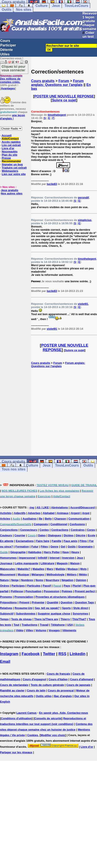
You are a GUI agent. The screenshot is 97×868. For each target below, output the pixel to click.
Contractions (60, 530)
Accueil (6, 135)
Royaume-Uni (24, 608)
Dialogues (55, 535)
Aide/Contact (10, 139)
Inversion (68, 558)
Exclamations (25, 541)
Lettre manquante (26, 563)
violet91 (83, 304)
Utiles (5, 54)
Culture (42, 6)
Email (5, 662)
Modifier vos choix (53, 735)
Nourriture (52, 580)
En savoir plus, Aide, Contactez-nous (63, 713)
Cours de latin (36, 690)
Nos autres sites (12, 193)
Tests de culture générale (47, 685)
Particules (34, 586)
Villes (30, 630)
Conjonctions (9, 530)
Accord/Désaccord (83, 507)
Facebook (31, 654)
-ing (31, 507)
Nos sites (24, 10)
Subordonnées (26, 614)
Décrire (81, 535)
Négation (67, 580)
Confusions (77, 524)
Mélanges (38, 574)
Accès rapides (11, 142)
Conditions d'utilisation (16, 718)
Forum (64, 81)
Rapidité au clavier (12, 690)
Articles (5, 519)
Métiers (72, 574)
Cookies (33, 735)
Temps (4, 619)
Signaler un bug (12, 164)
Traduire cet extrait (14, 168)
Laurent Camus (26, 713)
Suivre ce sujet (64, 100)
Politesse (17, 591)
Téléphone (58, 625)
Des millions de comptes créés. (11, 79)
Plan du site (10, 155)
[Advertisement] (64, 412)
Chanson (60, 519)
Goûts (72, 547)
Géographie (18, 552)
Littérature (47, 563)
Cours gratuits (43, 81)
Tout (16, 625)
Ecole (92, 535)
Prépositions (8, 602)
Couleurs (6, 535)
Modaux (73, 569)
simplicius (85, 220)
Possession (52, 591)
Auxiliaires (30, 519)
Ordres (5, 586)
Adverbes (34, 513)
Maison (75, 563)
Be (41, 519)
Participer (8, 45)
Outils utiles (44, 696)
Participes (18, 586)
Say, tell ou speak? (47, 608)
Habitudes (35, 552)
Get (63, 547)
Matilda (60, 569)
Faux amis (70, 541)
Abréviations (60, 507)
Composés (41, 524)
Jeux (56, 6)
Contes (44, 530)
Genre (54, 547)
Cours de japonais (78, 685)
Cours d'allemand (82, 679)
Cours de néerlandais (14, 685)
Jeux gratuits (10, 190)
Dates (42, 535)
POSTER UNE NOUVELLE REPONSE (64, 96)
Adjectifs (20, 513)
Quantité (53, 602)
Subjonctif (7, 614)
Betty (48, 519)
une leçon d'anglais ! (12, 117)
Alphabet (49, 513)
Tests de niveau (22, 619)
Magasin (62, 563)
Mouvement (8, 574)
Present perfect (85, 591)
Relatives (6, 608)
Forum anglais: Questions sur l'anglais (57, 83)
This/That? (79, 619)
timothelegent (57, 115)
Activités (6, 513)
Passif (47, 586)
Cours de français (58, 674)
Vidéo (20, 630)
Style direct (81, 608)
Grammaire (85, 547)
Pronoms (6, 597)
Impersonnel (27, 558)
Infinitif (43, 558)
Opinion (81, 580)
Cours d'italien (58, 679)
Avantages (8, 88)
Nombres (27, 580)
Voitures (41, 630)
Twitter (49, 654)
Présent (24, 602)
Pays (67, 586)
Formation (22, 547)
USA (70, 625)
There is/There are (46, 619)
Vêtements (69, 630)
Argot (86, 513)
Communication (79, 519)
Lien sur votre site (14, 174)
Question (67, 602)
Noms (39, 580)
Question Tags (84, 602)
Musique (23, 574)
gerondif (84, 198)
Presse (6, 158)
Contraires (78, 530)
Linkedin (78, 654)
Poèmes (67, 591)
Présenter (38, 602)
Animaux (63, 513)
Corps (91, 530)
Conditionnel (59, 524)
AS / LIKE (43, 507)
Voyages (54, 630)
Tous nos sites (14, 469)
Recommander (11, 161)
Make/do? (24, 569)
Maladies (38, 569)
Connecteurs (29, 530)
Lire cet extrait (11, 145)
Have (66, 552)
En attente (7, 541)
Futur (35, 547)
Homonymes (8, 558)
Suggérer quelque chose (54, 614)
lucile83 (52, 184)
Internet (55, 558)
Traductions (30, 625)
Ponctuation (34, 591)
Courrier (20, 535)
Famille (56, 541)
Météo (83, 574)
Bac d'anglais (63, 696)
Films (83, 541)
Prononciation (24, 597)
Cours (5, 41)
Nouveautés (10, 152)
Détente (7, 50)
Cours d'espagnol (34, 679)
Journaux (6, 563)
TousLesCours (76, 6)
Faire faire (43, 541)
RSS (62, 654)
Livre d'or (8, 148)
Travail (44, 625)
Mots (84, 569)
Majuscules (7, 569)
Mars (50, 569)
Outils (7, 10)
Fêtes (44, 547)
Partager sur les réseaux (16, 752)
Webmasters (10, 171)
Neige (15, 580)
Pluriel (77, 586)
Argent (75, 513)
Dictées (69, 535)
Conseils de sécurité (48, 718)
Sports (66, 608)
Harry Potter (52, 552)
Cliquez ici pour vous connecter (13, 68)
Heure (75, 552)
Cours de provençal (61, 690)
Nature (4, 580)
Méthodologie (56, 574)
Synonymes (80, 614)
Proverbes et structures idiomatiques (60, 597)
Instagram (9, 654)
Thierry (65, 619)
